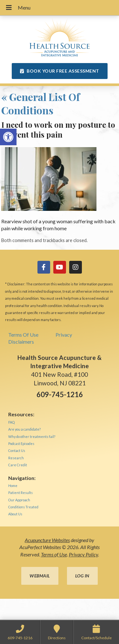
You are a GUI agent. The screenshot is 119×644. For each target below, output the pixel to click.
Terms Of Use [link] (23, 335)
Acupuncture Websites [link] (47, 540)
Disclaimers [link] (21, 342)
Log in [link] (82, 576)
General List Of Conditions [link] (41, 103)
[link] (8, 137)
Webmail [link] (40, 576)
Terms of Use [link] (54, 554)
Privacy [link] (64, 335)
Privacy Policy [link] (83, 554)
